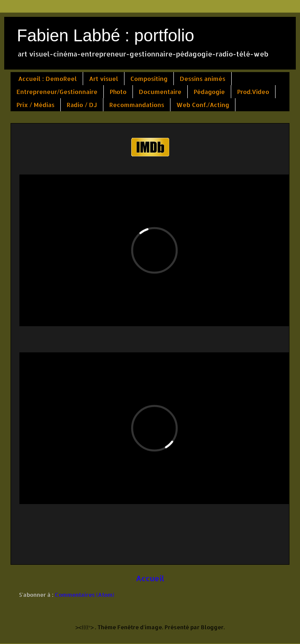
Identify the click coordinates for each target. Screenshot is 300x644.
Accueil (150, 578)
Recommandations (137, 105)
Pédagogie (209, 92)
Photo (118, 92)
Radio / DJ (82, 105)
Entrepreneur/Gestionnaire (57, 92)
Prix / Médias (35, 105)
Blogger (212, 627)
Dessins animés (203, 79)
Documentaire (160, 92)
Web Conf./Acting (203, 105)
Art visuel (104, 79)
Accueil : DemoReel (47, 79)
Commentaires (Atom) (85, 595)
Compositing (149, 79)
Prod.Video (253, 92)
